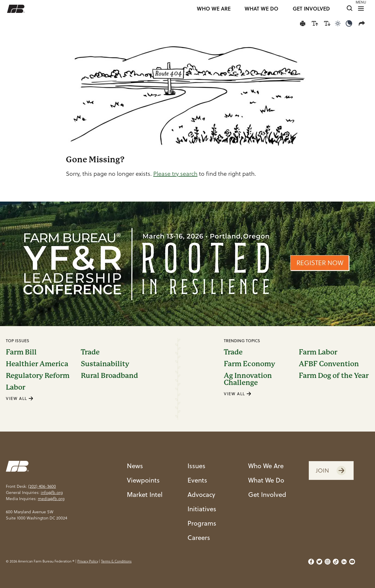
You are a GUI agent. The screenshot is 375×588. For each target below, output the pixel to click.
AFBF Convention (329, 364)
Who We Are (266, 466)
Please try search (175, 174)
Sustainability (105, 364)
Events (197, 480)
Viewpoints (143, 480)
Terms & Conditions (116, 561)
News (135, 466)
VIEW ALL (20, 398)
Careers (199, 537)
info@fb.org (52, 492)
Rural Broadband (109, 376)
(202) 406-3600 (42, 486)
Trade (90, 352)
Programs (202, 523)
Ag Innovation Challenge (248, 379)
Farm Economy (249, 364)
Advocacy (201, 494)
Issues (196, 466)
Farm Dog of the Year (334, 376)
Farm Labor (318, 352)
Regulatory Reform (38, 376)
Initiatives (202, 509)
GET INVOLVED (311, 9)
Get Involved (267, 494)
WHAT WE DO (261, 9)
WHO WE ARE (214, 9)
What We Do (266, 480)
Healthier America (37, 364)
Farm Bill (21, 352)
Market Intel (145, 494)
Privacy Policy (88, 561)
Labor (16, 387)
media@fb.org (51, 499)
